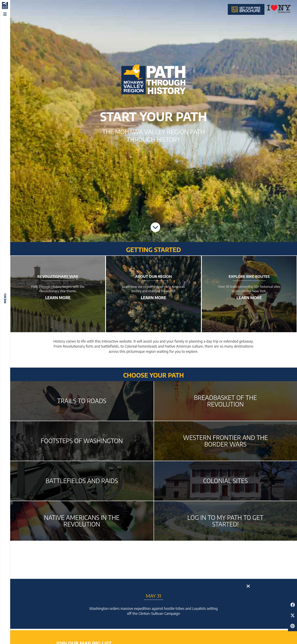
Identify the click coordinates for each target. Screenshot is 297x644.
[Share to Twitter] (292, 615)
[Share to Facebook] (292, 605)
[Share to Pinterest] (292, 626)
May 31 (153, 596)
